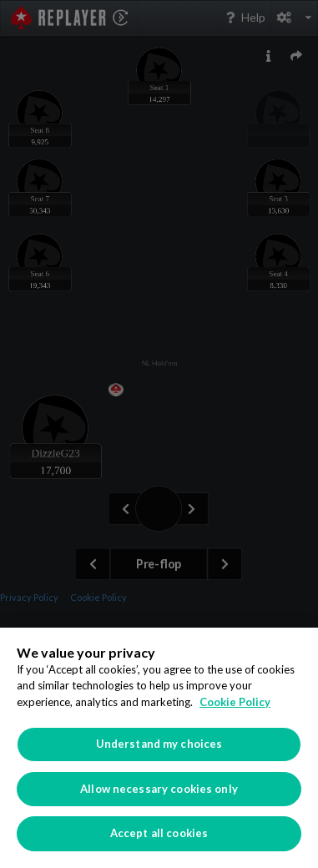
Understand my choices (159, 744)
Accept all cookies (159, 833)
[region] (159, 748)
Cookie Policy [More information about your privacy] (235, 702)
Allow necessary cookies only (159, 789)
